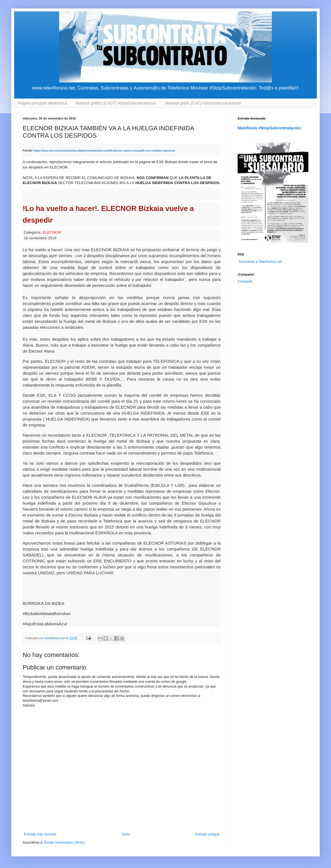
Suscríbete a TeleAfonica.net (260, 262)
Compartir (245, 281)
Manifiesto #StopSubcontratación (269, 128)
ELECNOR (52, 232)
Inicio (126, 834)
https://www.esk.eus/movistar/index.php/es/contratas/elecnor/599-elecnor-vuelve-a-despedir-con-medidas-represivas (104, 151)
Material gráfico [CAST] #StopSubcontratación (116, 103)
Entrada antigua (207, 834)
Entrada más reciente (40, 834)
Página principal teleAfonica (43, 103)
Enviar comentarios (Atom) (64, 843)
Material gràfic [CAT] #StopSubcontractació (203, 103)
